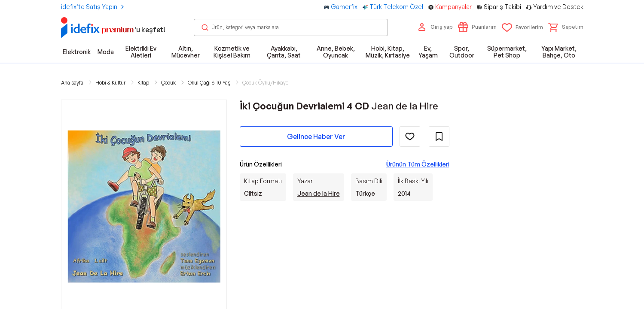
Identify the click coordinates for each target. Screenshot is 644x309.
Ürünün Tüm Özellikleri (418, 164)
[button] (566, 27)
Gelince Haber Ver (316, 136)
